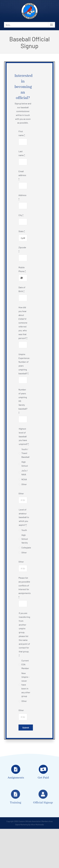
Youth (24, 530)
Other (24, 484)
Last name (22, 153)
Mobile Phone (22, 269)
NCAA (24, 479)
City (21, 215)
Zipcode (22, 249)
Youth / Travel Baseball (25, 453)
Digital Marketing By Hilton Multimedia (29, 825)
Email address (22, 175)
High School (25, 464)
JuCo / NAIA (25, 472)
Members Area (47, 821)
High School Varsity (25, 539)
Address (22, 197)
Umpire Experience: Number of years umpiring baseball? (24, 364)
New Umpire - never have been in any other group (26, 685)
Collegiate (26, 548)
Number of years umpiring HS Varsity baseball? (23, 401)
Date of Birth (22, 289)
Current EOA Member (25, 664)
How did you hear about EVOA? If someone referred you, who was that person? (23, 323)
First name (22, 133)
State (22, 231)
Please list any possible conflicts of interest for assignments (25, 587)
